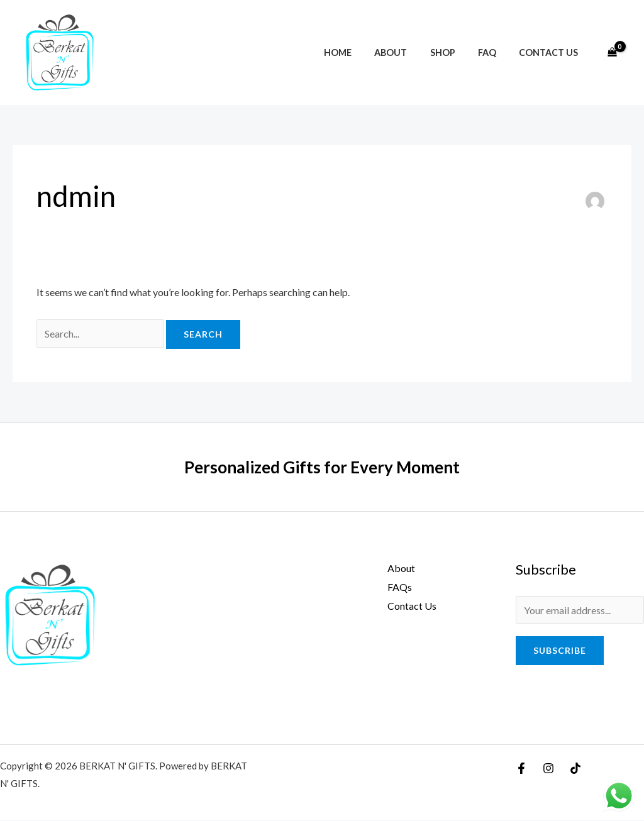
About (407, 52)
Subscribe (560, 651)
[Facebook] (521, 769)
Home (359, 52)
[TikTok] (575, 769)
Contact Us (551, 52)
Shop (454, 52)
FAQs (399, 587)
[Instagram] (548, 769)
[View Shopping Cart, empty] (612, 53)
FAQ (494, 52)
